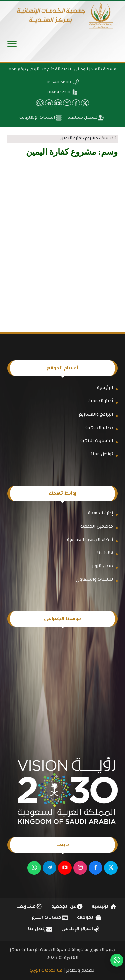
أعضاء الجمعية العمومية (90, 540)
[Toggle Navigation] (12, 46)
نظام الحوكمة (99, 428)
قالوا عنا (105, 553)
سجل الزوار (102, 566)
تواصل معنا (102, 454)
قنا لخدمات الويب (46, 971)
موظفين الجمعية (97, 527)
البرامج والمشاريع (96, 415)
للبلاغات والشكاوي (94, 580)
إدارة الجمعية (100, 513)
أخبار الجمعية (101, 401)
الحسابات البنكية (97, 441)
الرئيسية (110, 138)
